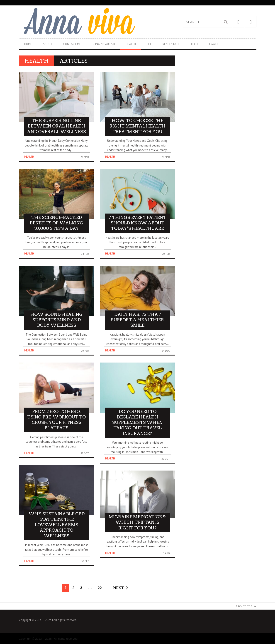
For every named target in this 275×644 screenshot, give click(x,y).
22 (100, 588)
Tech (194, 44)
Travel (213, 44)
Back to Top (244, 606)
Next (118, 588)
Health (131, 44)
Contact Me (72, 44)
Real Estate (171, 44)
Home (28, 44)
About (48, 44)
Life (149, 44)
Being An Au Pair (103, 44)
